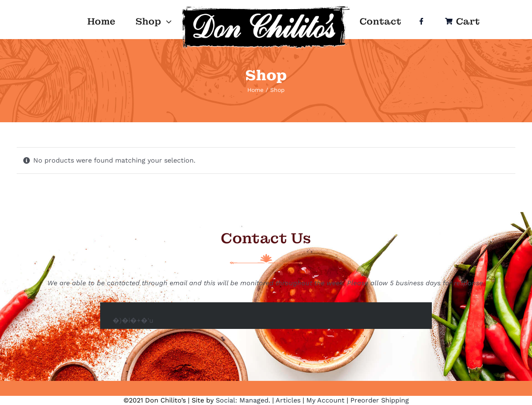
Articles (288, 400)
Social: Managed (242, 400)
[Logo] (266, 7)
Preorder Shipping (380, 400)
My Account (325, 400)
